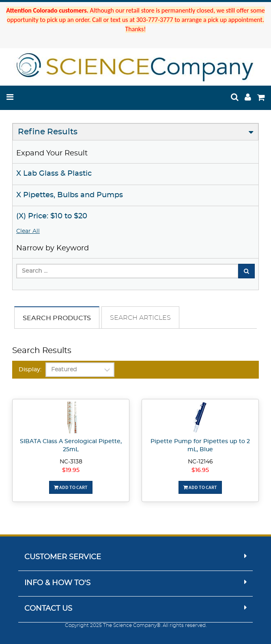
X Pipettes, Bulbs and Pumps (70, 195)
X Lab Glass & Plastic (54, 174)
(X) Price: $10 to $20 (52, 216)
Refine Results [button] (48, 132)
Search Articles (140, 318)
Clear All (28, 231)
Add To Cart (71, 487)
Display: (30, 370)
